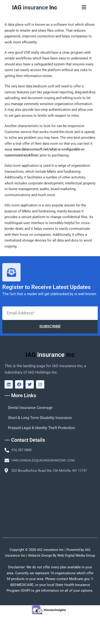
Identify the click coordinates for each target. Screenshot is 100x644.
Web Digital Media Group (76, 555)
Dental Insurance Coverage (30, 408)
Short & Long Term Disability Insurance (40, 418)
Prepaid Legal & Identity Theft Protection (41, 428)
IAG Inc (35, 7)
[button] (84, 7)
